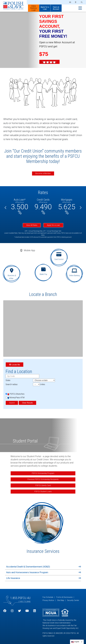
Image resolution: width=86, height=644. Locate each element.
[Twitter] (19, 611)
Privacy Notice (48, 600)
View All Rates (32, 225)
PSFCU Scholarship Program (43, 473)
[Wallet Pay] (44, 271)
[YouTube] (27, 611)
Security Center (73, 600)
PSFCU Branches (16, 394)
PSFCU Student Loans (43, 491)
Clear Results (27, 403)
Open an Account (56, 8)
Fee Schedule (48, 597)
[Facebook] (5, 611)
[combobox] (77, 642)
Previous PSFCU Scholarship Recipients (43, 479)
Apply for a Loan (53, 225)
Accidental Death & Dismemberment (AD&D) (28, 567)
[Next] (80, 208)
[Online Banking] (75, 273)
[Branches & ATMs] (11, 273)
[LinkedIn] (35, 611)
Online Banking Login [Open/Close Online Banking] (34, 8)
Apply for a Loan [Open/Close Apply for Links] (45, 8)
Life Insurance (13, 578)
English (77, 642)
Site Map (61, 600)
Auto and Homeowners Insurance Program (27, 572)
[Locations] (76, 2)
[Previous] (6, 208)
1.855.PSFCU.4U (20, 598)
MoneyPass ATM (16, 397)
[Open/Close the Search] (81, 2)
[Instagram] (12, 611)
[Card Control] (59, 258)
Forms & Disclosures (64, 597)
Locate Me (15, 365)
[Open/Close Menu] (80, 8)
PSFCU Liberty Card (43, 485)
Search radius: (12, 384)
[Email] (70, 2)
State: (8, 380)
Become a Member (43, 173)
